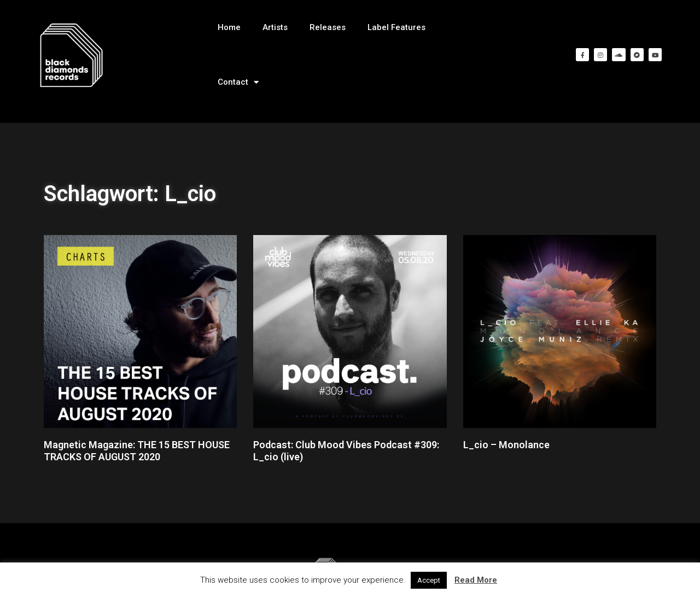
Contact (238, 82)
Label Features (396, 27)
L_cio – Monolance (506, 445)
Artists (275, 27)
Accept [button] (429, 580)
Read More (476, 580)
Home (229, 27)
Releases (328, 27)
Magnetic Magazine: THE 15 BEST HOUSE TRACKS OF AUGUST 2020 (137, 451)
